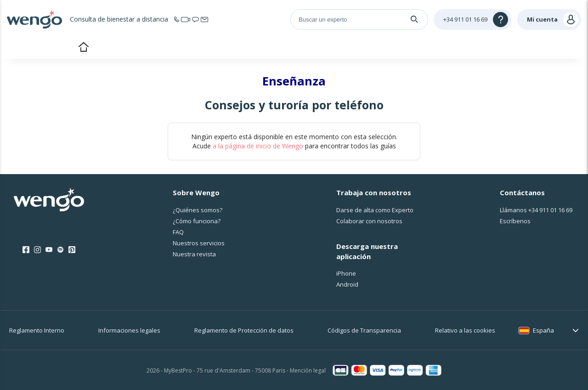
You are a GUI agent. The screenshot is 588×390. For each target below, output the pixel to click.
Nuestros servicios (199, 243)
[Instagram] (37, 250)
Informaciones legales (129, 330)
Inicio (83, 48)
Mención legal (308, 370)
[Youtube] (49, 250)
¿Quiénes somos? (198, 210)
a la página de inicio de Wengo (258, 146)
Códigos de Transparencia (364, 330)
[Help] (473, 20)
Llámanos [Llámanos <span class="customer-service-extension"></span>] (536, 210)
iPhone (346, 273)
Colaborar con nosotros (369, 221)
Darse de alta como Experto (375, 210)
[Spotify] (60, 250)
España (543, 330)
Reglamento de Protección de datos (244, 330)
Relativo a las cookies (465, 330)
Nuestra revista (194, 254)
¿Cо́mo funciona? (197, 221)
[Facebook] (26, 250)
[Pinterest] (72, 250)
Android (347, 284)
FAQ (178, 232)
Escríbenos (515, 221)
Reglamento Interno (37, 330)
